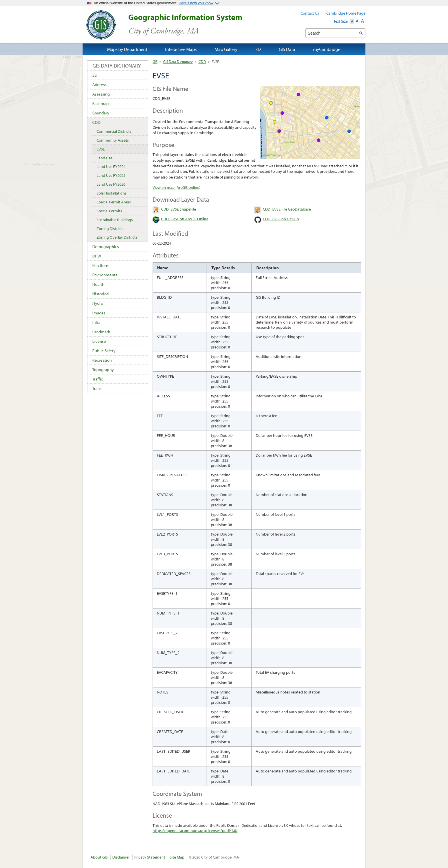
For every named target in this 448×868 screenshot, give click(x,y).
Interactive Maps (181, 49)
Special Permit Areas (114, 202)
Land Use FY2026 (111, 184)
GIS (155, 62)
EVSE (101, 149)
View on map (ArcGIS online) (176, 187)
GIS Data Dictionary (178, 62)
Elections (100, 265)
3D (95, 75)
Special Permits (109, 211)
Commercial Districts (114, 131)
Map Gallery (226, 49)
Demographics (106, 246)
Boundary (101, 113)
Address (99, 85)
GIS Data (287, 49)
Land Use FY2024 (111, 167)
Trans (97, 388)
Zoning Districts (110, 229)
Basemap (101, 103)
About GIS (99, 857)
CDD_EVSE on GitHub (281, 219)
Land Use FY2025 (111, 175)
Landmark (101, 332)
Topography (103, 369)
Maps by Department (127, 49)
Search (361, 33)
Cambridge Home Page (346, 13)
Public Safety (104, 351)
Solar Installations (112, 193)
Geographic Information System (195, 24)
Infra (96, 322)
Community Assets (113, 140)
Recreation (102, 360)
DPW (97, 256)
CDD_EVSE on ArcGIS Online (185, 219)
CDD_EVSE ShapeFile (179, 209)
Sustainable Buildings (115, 220)
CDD (202, 62)
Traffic (98, 379)
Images (99, 313)
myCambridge (327, 49)
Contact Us (310, 13)
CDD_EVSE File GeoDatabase (287, 209)
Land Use (104, 158)
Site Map (177, 857)
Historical (101, 294)
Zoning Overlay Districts (117, 237)
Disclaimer (121, 857)
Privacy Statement (150, 857)
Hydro (98, 303)
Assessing (101, 94)
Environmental (105, 275)
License (99, 341)
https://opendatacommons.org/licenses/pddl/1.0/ (195, 831)
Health (98, 284)
